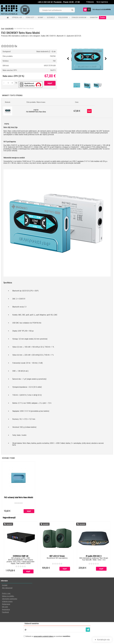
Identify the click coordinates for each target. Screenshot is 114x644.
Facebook (5, 613)
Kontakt (5, 586)
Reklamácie (6, 605)
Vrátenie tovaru (7, 602)
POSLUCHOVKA (63, 17)
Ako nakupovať (7, 588)
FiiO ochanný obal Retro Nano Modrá (18, 499)
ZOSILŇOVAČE (9, 29)
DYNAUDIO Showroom (79, 17)
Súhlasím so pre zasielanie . (48, 637)
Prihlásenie (90, 2)
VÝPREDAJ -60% (17, 17)
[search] (72, 10)
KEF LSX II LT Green (57, 557)
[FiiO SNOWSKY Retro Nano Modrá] (87, 59)
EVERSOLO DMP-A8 (21, 557)
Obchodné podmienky (10, 599)
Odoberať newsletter (32, 624)
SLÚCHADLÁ (51, 17)
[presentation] (68, 59)
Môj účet (5, 607)
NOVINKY (41, 17)
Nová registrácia (102, 2)
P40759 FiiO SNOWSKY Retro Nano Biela (36, 111)
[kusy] (8, 83)
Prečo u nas (6, 594)
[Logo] (15, 10)
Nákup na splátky (8, 597)
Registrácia (6, 610)
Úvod (3, 29)
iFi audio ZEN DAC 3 (94, 557)
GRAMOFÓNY (94, 17)
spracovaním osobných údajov (43, 637)
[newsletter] (88, 630)
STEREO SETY (30, 17)
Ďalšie (103, 18)
